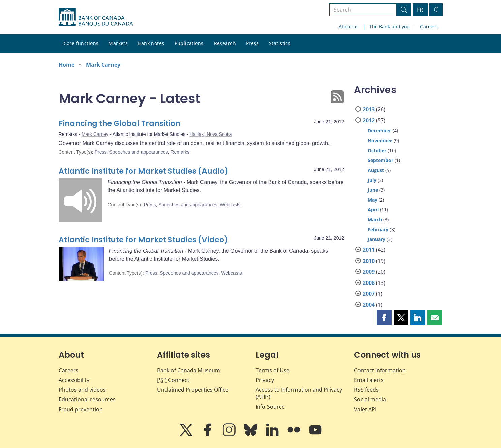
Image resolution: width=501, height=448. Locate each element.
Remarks (180, 152)
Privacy (265, 380)
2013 (369, 109)
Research (225, 43)
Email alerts (369, 380)
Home (67, 65)
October (377, 151)
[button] (384, 318)
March (375, 220)
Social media (370, 399)
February (378, 229)
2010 (369, 261)
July (372, 180)
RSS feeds (366, 390)
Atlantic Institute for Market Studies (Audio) (144, 171)
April (373, 210)
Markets (118, 43)
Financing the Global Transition (119, 124)
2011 (369, 250)
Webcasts (230, 205)
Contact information (380, 370)
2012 (369, 120)
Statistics (280, 43)
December (379, 131)
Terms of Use (273, 370)
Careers (429, 26)
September (380, 160)
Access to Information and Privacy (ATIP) (299, 393)
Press (252, 43)
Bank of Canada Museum (189, 370)
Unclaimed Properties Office (193, 390)
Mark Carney (103, 65)
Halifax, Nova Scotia (211, 134)
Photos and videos (82, 390)
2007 (369, 294)
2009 (369, 272)
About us (349, 26)
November (380, 140)
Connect (173, 380)
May (372, 200)
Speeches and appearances (138, 152)
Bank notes (151, 43)
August (376, 170)
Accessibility (74, 380)
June (373, 190)
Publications (189, 43)
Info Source (270, 407)
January (377, 239)
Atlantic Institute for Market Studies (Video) (143, 240)
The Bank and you (389, 26)
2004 (369, 305)
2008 (369, 283)
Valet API (365, 409)
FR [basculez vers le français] (420, 10)
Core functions (81, 43)
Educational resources (87, 399)
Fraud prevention (81, 409)
